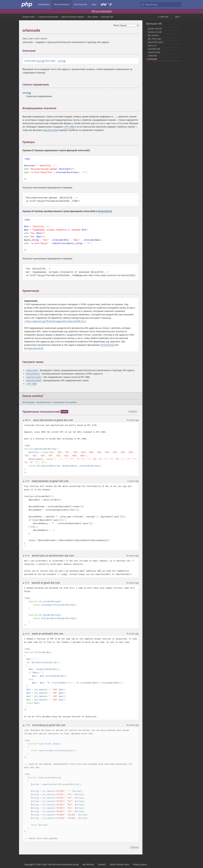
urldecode (152, 56)
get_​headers (153, 35)
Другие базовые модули (73, 17)
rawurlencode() (50, 130)
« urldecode (163, 17)
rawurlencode (154, 52)
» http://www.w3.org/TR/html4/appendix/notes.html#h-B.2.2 (55, 321)
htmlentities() (105, 211)
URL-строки (93, 17)
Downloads (44, 4)
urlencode (152, 59)
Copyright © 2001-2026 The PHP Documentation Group (51, 865)
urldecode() (32, 370)
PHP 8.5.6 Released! (102, 11)
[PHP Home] (27, 5)
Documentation (62, 4)
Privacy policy (140, 865)
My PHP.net (88, 865)
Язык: (116, 25)
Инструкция (29, 402)
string (41, 61)
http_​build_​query (155, 42)
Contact (102, 865)
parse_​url (152, 46)
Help (94, 4)
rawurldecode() (34, 380)
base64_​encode (155, 32)
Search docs (149, 5)
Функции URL (107, 17)
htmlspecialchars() (34, 348)
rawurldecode (154, 49)
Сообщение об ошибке (65, 402)
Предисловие (29, 17)
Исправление (44, 402)
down (30, 420)
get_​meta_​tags (155, 39)
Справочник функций (48, 17)
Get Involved (80, 4)
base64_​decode (155, 29)
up (24, 420)
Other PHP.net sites (119, 865)
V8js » (178, 17)
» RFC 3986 (69, 127)
